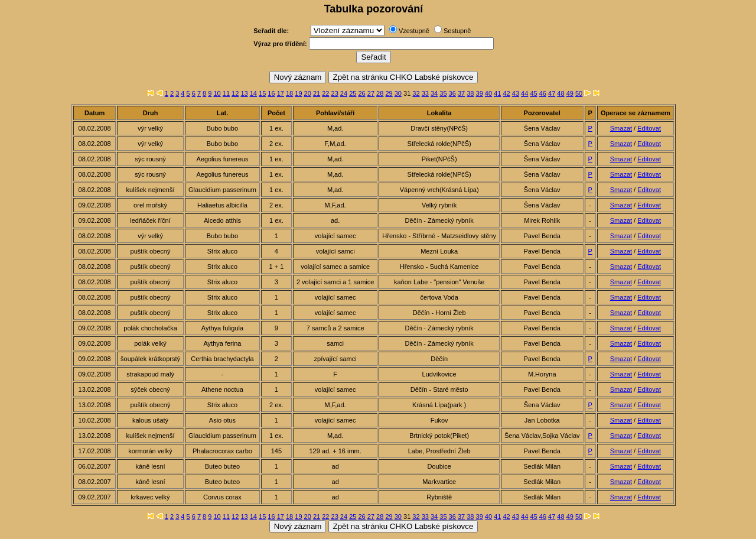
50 (579, 93)
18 (289, 93)
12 (235, 93)
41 (497, 93)
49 (570, 93)
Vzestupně (414, 31)
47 (552, 93)
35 (443, 93)
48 (561, 93)
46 (543, 93)
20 (308, 93)
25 (353, 93)
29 (389, 93)
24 (344, 93)
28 (380, 93)
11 (226, 93)
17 (281, 93)
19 (298, 93)
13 (244, 93)
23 (335, 93)
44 (524, 93)
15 (262, 93)
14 (253, 93)
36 (452, 93)
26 (361, 93)
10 (217, 93)
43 (516, 93)
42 (506, 93)
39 (480, 93)
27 (371, 93)
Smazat (621, 128)
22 (325, 93)
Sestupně (457, 31)
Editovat (649, 128)
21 (317, 93)
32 (416, 93)
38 (470, 93)
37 (461, 93)
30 (398, 93)
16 (271, 93)
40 (488, 93)
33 (425, 93)
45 (533, 93)
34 (434, 93)
